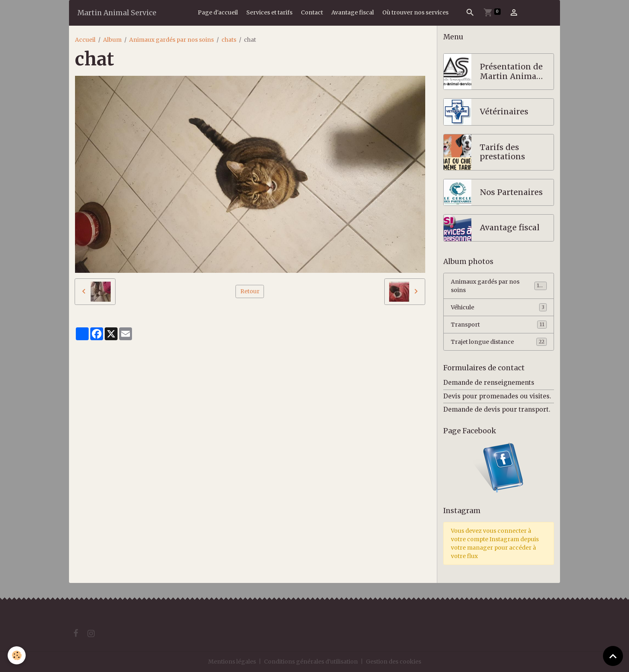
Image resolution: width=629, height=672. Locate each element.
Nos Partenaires (511, 192)
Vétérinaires (504, 112)
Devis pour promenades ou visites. (497, 396)
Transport (499, 325)
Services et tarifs (269, 12)
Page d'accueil (218, 12)
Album (112, 40)
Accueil (85, 40)
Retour (250, 291)
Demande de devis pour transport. (497, 409)
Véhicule (499, 307)
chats (229, 40)
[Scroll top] (613, 656)
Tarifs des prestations (502, 152)
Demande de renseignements (489, 383)
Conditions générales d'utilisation (311, 662)
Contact (312, 12)
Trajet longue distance (499, 342)
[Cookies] (17, 655)
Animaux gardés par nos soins (171, 40)
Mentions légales (232, 662)
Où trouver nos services (415, 12)
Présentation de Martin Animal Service (511, 72)
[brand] (117, 13)
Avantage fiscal (353, 12)
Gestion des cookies (394, 662)
